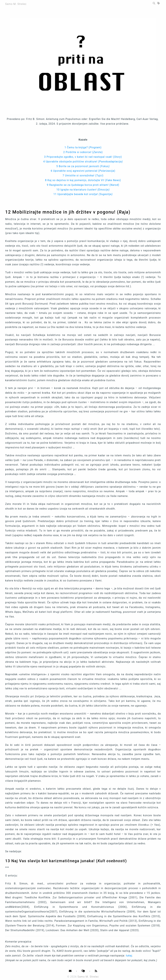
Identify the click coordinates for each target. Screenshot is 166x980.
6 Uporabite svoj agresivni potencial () (83, 171)
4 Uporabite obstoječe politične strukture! (83, 162)
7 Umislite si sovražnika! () (83, 176)
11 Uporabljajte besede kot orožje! (83, 194)
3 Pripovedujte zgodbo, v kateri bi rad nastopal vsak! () (83, 157)
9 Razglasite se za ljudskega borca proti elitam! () (83, 185)
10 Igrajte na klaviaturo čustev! (83, 190)
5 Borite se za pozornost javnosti (83, 166)
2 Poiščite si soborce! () (83, 152)
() (95, 147)
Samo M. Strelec (16, 4)
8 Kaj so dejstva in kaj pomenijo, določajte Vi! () (83, 180)
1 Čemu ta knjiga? (77, 147)
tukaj (129, 956)
